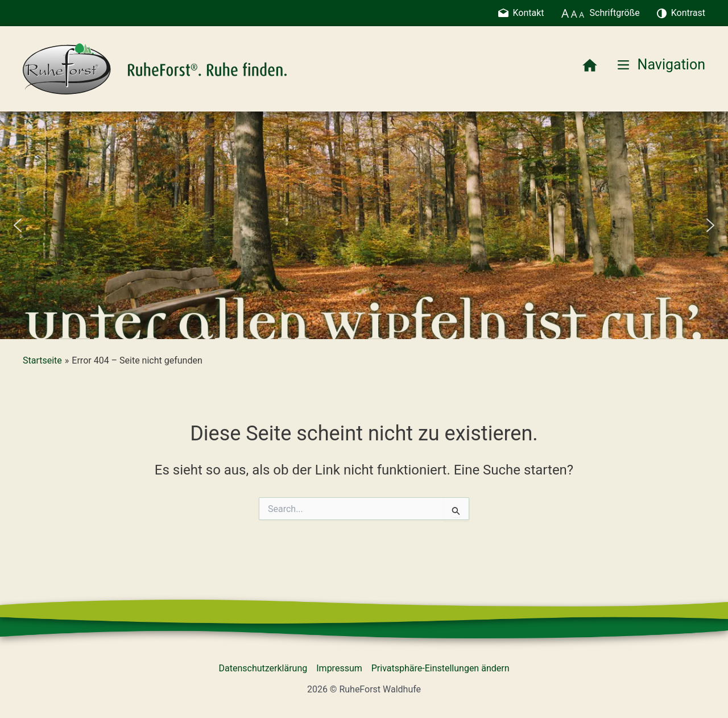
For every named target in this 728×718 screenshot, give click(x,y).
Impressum (339, 668)
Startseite (42, 360)
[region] (364, 225)
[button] (18, 225)
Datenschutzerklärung (263, 668)
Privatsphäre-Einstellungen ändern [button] (440, 668)
